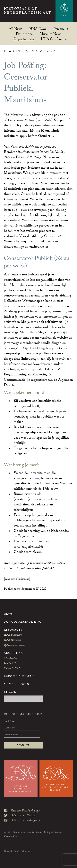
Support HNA (12, 669)
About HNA (13, 653)
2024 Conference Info (23, 622)
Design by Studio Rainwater (17, 851)
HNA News (38, 29)
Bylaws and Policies (15, 645)
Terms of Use (10, 835)
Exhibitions (24, 34)
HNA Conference (54, 39)
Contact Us (10, 664)
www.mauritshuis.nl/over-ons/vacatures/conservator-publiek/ (36, 566)
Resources (13, 630)
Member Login (17, 685)
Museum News (50, 34)
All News (15, 29)
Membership (11, 658)
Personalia (61, 29)
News (8, 614)
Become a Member (20, 677)
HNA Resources (12, 640)
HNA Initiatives (13, 635)
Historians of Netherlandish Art (28, 11)
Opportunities (24, 39)
